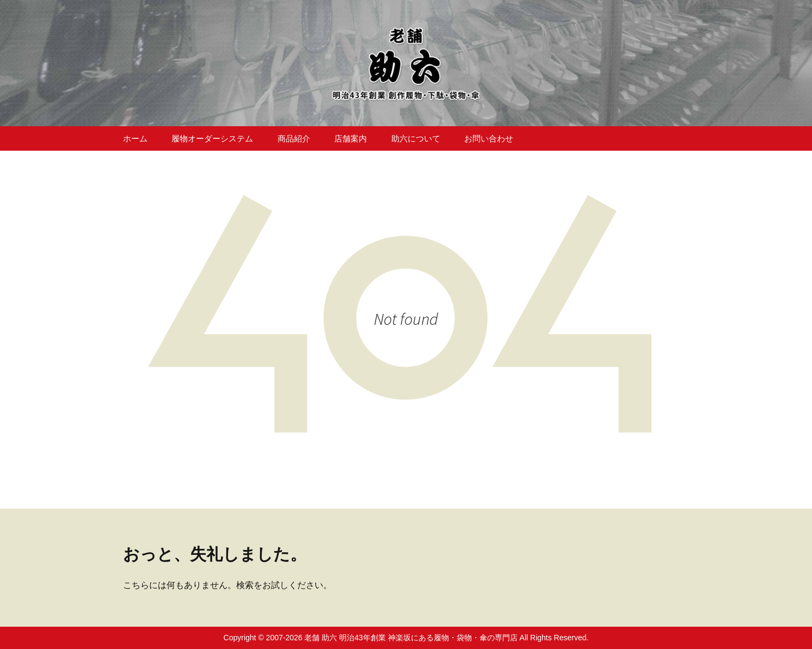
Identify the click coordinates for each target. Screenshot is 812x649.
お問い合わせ (489, 138)
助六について (416, 138)
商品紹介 (294, 138)
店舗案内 (350, 138)
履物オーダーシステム (212, 138)
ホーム (135, 138)
